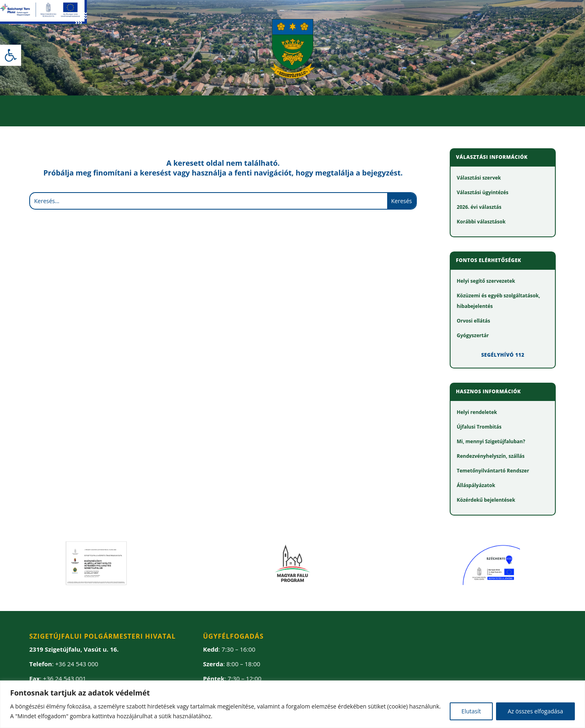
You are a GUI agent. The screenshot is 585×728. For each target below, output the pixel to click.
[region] (292, 704)
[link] (11, 55)
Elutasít (471, 711)
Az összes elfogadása (535, 711)
